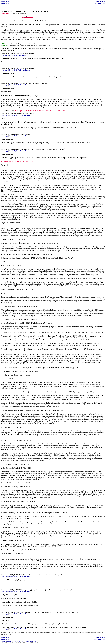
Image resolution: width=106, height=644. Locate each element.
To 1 (20, 70)
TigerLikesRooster (29, 53)
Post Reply (5, 55)
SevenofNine (27, 612)
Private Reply (13, 55)
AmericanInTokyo (29, 627)
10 (2, 627)
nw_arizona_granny (29, 590)
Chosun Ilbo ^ (5, 13)
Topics (95, 3)
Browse (3, 3)
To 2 (20, 115)
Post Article (102, 3)
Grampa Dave (27, 575)
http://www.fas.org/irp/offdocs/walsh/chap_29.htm (18, 161)
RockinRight (27, 83)
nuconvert (26, 149)
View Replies (22, 55)
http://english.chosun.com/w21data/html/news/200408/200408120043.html (40, 111)
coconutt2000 (27, 134)
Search (8, 3)
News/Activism (101, 2)
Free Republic (5, 2)
